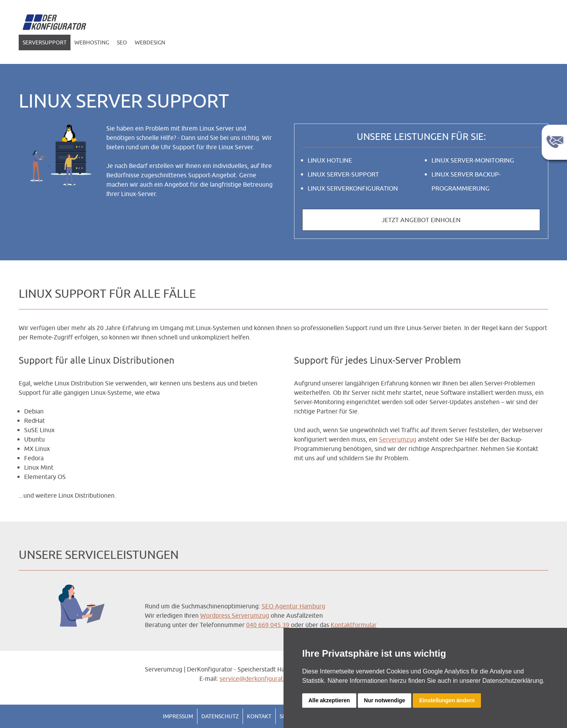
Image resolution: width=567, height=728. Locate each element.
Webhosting (92, 42)
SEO (122, 42)
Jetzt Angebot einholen (421, 220)
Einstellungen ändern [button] (447, 700)
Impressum (178, 716)
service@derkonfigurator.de (258, 679)
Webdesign (150, 42)
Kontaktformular (354, 625)
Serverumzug (398, 439)
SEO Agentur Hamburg (293, 606)
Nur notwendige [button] (385, 700)
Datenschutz (220, 716)
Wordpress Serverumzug (235, 615)
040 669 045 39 (268, 625)
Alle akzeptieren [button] (329, 700)
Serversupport (45, 42)
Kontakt (259, 716)
